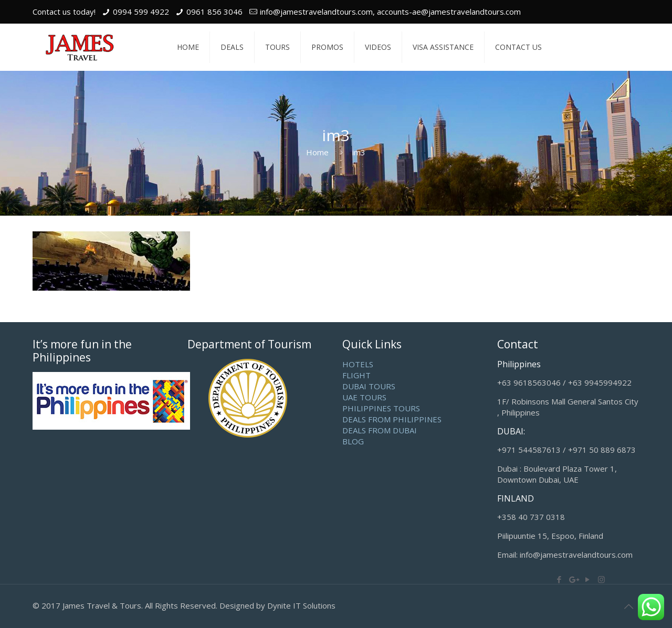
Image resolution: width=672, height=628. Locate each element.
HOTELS (358, 364)
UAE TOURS (364, 397)
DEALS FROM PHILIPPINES (392, 419)
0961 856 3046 (214, 12)
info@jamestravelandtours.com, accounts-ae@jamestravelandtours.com (390, 12)
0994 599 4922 (141, 12)
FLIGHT (356, 375)
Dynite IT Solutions (301, 605)
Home (317, 152)
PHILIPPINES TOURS (381, 408)
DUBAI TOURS (369, 386)
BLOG (353, 441)
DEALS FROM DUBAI (380, 430)
